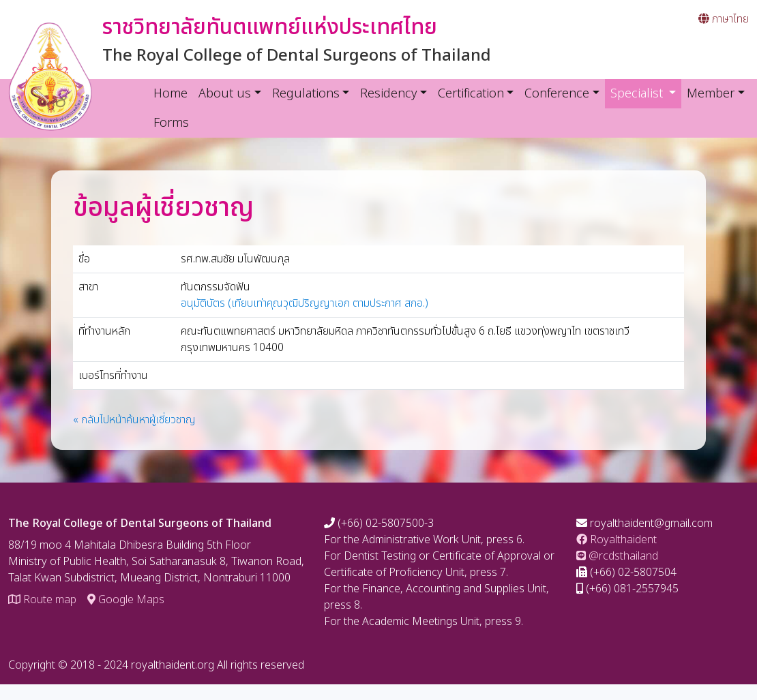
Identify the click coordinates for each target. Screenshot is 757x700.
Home (170, 94)
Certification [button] (471, 94)
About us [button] (225, 94)
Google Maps (126, 600)
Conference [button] (557, 94)
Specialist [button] (646, 93)
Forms (171, 123)
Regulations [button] (306, 94)
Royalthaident (617, 540)
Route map (42, 600)
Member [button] (711, 94)
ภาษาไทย (724, 19)
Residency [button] (388, 94)
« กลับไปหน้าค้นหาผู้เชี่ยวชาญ (134, 420)
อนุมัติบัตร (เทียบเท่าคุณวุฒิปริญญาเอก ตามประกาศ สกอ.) (305, 303)
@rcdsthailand (617, 556)
